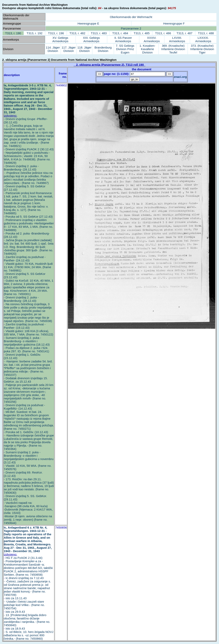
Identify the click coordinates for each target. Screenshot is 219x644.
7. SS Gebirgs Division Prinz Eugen (125, 49)
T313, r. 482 (77, 33)
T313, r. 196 (56, 33)
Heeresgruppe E (88, 23)
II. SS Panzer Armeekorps (123, 39)
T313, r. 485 (142, 33)
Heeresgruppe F (174, 23)
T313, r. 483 (99, 33)
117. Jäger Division (69, 49)
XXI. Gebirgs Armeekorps (91, 39)
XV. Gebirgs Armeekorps (60, 39)
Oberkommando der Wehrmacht (131, 17)
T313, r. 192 (34, 33)
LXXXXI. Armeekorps (203, 39)
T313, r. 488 (206, 33)
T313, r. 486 (163, 33)
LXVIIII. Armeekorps (177, 39)
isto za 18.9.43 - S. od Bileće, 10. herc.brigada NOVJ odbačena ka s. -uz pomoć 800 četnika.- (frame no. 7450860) (29, 634)
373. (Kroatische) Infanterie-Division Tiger (202, 49)
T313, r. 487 (185, 33)
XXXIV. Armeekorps (152, 39)
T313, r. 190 (13, 33)
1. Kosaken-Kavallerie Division (148, 49)
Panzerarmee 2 (131, 28)
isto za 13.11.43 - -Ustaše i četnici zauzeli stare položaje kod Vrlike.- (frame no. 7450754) (24, 603)
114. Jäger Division (53, 49)
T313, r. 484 (120, 33)
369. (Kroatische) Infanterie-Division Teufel (173, 49)
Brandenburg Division (103, 49)
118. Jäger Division (84, 49)
